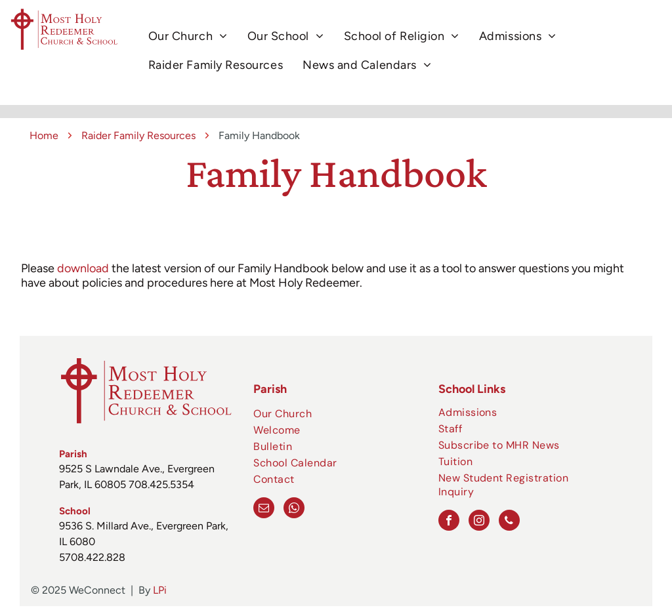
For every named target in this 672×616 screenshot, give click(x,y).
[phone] (509, 522)
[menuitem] (188, 36)
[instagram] (479, 522)
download (83, 268)
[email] (264, 509)
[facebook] (449, 522)
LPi (160, 590)
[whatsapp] (294, 509)
